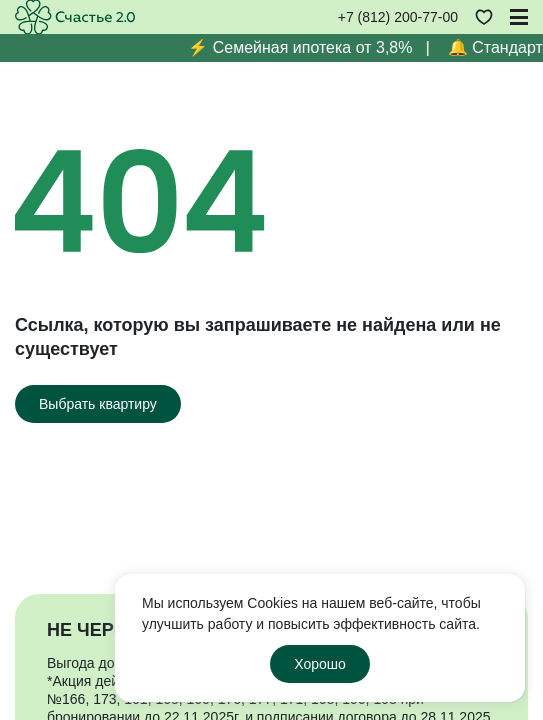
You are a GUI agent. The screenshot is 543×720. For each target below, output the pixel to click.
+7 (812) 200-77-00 (398, 17)
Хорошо (320, 664)
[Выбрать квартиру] (98, 404)
